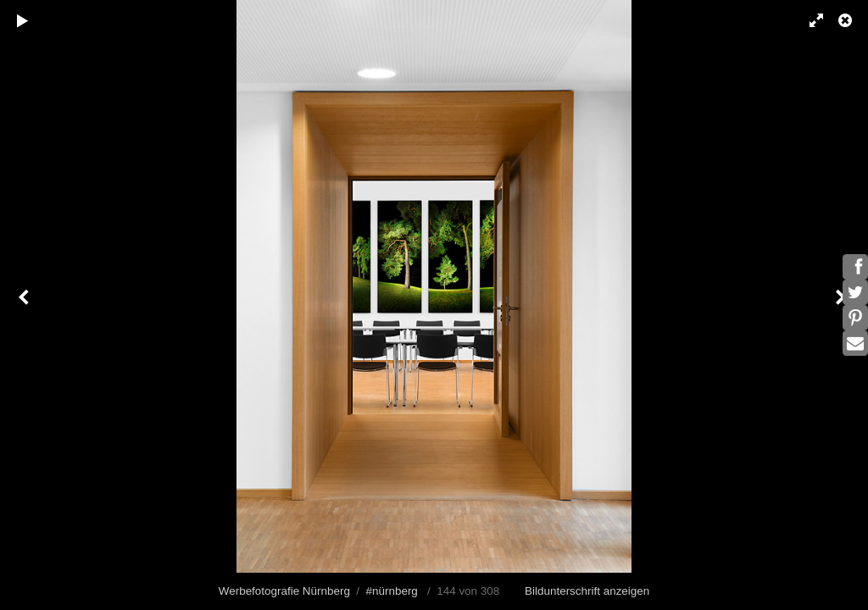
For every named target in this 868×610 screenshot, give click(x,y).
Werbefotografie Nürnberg (284, 591)
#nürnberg (392, 591)
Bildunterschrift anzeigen (587, 591)
